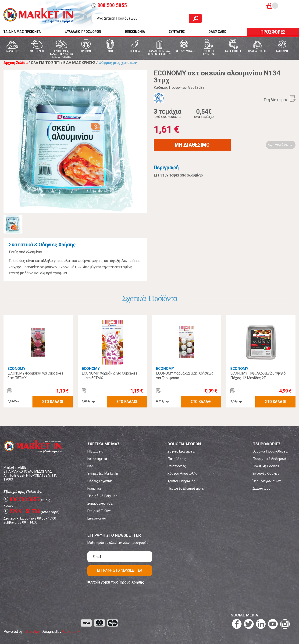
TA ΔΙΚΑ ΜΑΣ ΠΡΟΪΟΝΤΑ (22, 32)
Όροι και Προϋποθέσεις (271, 451)
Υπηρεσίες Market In (103, 474)
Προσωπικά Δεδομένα (269, 459)
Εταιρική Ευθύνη (99, 511)
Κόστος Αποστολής (182, 474)
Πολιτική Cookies (266, 466)
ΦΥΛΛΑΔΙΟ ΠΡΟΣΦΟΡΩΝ (83, 32)
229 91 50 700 (22, 511)
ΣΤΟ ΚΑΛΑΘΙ (53, 402)
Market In (38, 15)
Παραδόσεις (177, 459)
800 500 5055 (109, 5)
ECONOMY (16, 369)
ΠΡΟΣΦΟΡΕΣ (273, 32)
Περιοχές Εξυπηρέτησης (186, 488)
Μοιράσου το (284, 145)
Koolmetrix (71, 632)
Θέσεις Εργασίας (100, 481)
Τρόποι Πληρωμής (181, 481)
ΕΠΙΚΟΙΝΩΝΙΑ (135, 32)
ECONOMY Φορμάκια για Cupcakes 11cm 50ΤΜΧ (110, 376)
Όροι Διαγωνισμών (267, 481)
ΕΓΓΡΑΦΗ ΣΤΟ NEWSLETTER (120, 570)
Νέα (90, 466)
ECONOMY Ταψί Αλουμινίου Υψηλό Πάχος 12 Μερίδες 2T (258, 376)
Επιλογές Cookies (266, 474)
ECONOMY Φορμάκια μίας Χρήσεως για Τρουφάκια (185, 376)
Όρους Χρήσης (132, 582)
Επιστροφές (177, 466)
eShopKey (31, 632)
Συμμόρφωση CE (100, 503)
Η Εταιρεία (95, 451)
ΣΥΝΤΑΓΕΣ (177, 32)
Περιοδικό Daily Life (102, 496)
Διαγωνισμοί (262, 488)
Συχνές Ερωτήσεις (182, 451)
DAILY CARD (217, 32)
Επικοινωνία (97, 518)
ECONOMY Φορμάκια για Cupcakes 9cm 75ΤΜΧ (35, 376)
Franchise (94, 488)
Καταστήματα (97, 459)
